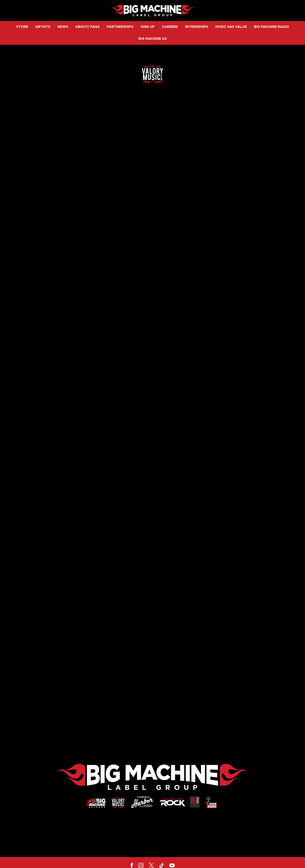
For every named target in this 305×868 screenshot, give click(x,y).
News (63, 27)
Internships (197, 27)
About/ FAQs (87, 27)
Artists (43, 27)
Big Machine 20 (153, 39)
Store (22, 27)
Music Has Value (231, 27)
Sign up (148, 27)
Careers (170, 27)
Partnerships (120, 27)
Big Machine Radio (272, 27)
